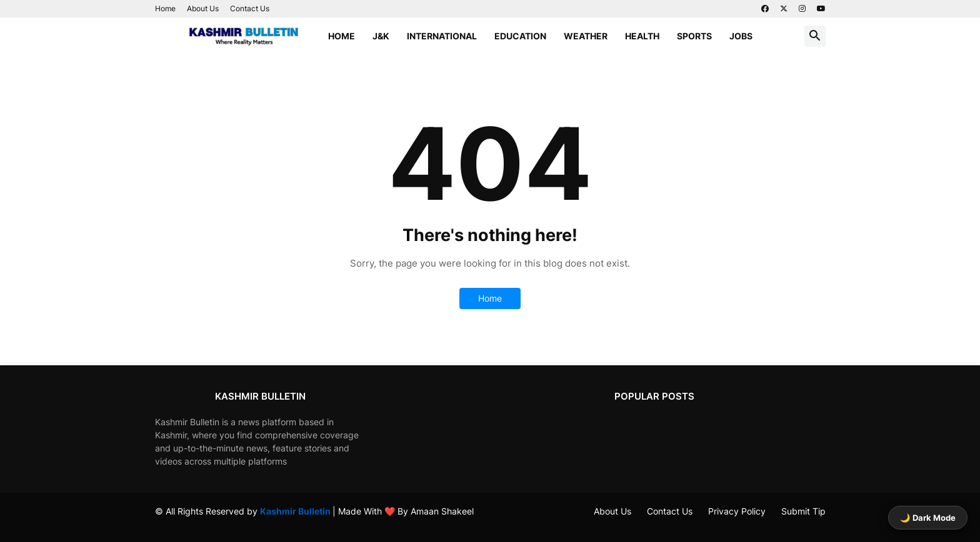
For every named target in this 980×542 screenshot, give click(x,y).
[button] (815, 36)
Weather (586, 36)
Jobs (741, 36)
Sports (694, 36)
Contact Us (250, 8)
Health (642, 36)
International (442, 36)
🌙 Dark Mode (928, 518)
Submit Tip (803, 511)
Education (520, 36)
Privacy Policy (737, 511)
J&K (381, 36)
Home (165, 8)
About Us (203, 8)
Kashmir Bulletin (296, 511)
